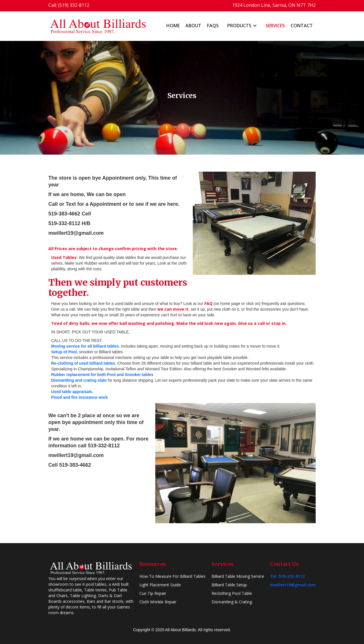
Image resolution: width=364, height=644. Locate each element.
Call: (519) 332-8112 (69, 5)
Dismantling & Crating (232, 602)
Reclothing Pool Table (232, 593)
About (193, 26)
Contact (302, 26)
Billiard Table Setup (229, 585)
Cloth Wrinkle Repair (158, 602)
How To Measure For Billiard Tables (172, 576)
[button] (242, 26)
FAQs (213, 26)
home (173, 26)
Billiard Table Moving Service (238, 576)
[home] (98, 26)
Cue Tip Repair (153, 593)
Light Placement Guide (160, 585)
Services (275, 26)
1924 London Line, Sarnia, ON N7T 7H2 (274, 5)
